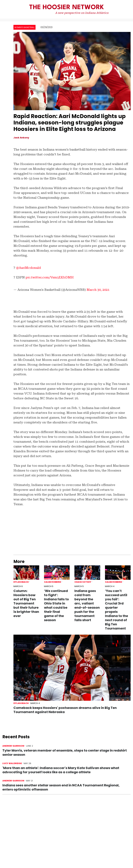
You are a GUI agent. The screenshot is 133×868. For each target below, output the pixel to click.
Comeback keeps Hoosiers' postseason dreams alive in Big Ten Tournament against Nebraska (65, 710)
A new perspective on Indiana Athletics (82, 13)
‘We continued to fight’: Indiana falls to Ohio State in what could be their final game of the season (56, 605)
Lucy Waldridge (12, 763)
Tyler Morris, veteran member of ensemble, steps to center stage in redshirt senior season (65, 753)
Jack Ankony (21, 138)
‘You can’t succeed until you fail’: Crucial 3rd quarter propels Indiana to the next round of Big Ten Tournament (117, 610)
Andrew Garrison (13, 746)
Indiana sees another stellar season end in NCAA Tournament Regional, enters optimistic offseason (61, 787)
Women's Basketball (24, 27)
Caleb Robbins (53, 582)
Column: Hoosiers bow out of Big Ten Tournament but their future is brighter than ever (26, 603)
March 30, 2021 (98, 290)
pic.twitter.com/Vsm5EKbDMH (50, 277)
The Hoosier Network (66, 7)
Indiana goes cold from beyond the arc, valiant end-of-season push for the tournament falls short (87, 605)
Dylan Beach (21, 582)
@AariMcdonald (28, 268)
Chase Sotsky (83, 582)
